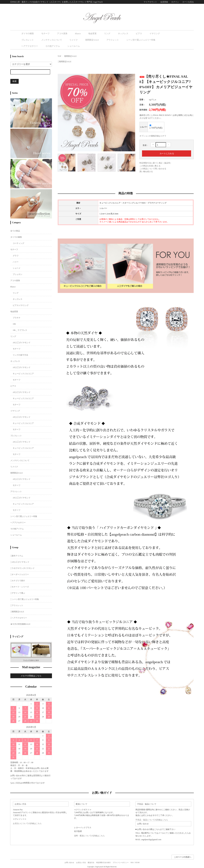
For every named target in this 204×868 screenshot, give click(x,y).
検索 (15, 74)
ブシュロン (18, 273)
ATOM (137, 861)
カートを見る (188, 2)
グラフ (16, 254)
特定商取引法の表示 (103, 861)
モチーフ (42, 33)
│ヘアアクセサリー (19, 616)
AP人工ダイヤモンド (22, 341)
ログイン (175, 2)
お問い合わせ (69, 861)
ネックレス (103, 33)
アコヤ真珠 (55, 33)
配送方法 (91, 861)
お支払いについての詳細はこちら (27, 822)
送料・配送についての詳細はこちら (89, 834)
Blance (67, 33)
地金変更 (79, 33)
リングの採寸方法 (20, 354)
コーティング (18, 242)
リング (90, 33)
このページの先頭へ (183, 856)
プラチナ (17, 316)
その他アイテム (126, 39)
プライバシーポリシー (121, 861)
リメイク (26, 39)
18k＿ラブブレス (20, 329)
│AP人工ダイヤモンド (20, 561)
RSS (132, 861)
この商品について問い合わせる (153, 162)
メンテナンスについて (163, 33)
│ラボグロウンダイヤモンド (23, 567)
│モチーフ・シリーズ (20, 585)
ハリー (16, 260)
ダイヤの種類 (28, 33)
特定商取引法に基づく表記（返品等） (156, 156)
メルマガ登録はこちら (31, 674)
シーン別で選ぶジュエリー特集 (81, 39)
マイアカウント (150, 2)
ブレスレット (143, 33)
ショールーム (143, 39)
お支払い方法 (81, 861)
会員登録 (164, 2)
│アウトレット (17, 604)
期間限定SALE (40, 39)
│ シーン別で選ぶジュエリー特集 (25, 598)
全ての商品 (15, 229)
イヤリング (127, 33)
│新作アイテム (17, 554)
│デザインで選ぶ (18, 592)
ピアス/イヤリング (21, 304)
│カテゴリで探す (18, 579)
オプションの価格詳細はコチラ (153, 129)
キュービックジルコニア (23, 372)
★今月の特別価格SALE (20, 623)
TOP (59, 49)
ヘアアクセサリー (107, 39)
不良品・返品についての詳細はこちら (152, 818)
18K (14, 323)
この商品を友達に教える (150, 159)
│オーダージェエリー (20, 573)
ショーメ (17, 267)
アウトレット (57, 39)
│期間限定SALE (64, 55)
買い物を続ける (146, 165)
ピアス (115, 33)
